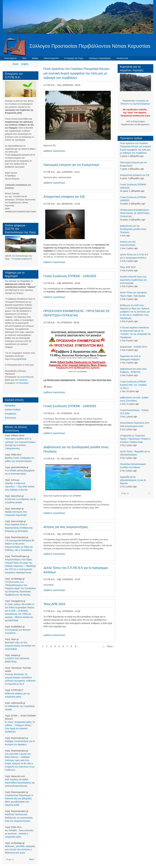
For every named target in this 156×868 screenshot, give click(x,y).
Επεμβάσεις (11, 414)
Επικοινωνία (122, 58)
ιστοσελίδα (25, 377)
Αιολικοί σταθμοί (13, 410)
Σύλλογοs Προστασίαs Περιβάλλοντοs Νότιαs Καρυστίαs (90, 46)
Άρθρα (35, 58)
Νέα (24, 58)
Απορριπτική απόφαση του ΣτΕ (135, 175)
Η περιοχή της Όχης (74, 58)
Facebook (23, 380)
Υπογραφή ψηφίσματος (22, 259)
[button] (78, 115)
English (25, 64)
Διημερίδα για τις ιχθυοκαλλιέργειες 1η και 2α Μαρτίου (133, 480)
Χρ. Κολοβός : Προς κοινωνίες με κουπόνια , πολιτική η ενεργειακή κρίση (19, 834)
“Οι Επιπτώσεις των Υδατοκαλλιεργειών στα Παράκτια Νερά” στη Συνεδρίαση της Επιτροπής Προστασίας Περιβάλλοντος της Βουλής (20, 588)
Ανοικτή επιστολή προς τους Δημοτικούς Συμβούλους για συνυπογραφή (133, 280)
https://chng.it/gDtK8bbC (16, 359)
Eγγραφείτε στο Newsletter (17, 383)
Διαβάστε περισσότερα (54, 151)
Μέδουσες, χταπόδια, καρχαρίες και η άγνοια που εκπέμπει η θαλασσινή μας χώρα (20, 849)
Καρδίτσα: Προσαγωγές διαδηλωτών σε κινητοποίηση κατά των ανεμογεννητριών (19, 818)
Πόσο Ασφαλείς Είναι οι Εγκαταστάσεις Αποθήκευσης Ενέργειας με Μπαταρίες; (19, 528)
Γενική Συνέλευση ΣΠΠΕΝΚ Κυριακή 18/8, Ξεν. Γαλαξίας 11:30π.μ (133, 385)
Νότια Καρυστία (51, 58)
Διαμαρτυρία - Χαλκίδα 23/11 (134, 347)
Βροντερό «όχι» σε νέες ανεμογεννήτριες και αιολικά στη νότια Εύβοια (20, 646)
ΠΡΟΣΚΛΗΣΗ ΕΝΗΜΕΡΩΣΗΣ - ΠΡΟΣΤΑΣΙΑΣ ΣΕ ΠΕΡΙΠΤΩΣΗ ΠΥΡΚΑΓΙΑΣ (135, 213)
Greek (15, 64)
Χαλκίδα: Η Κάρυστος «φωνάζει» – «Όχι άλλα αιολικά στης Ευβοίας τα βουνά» (20, 487)
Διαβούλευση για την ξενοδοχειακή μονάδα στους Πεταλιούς (133, 229)
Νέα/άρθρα (10, 406)
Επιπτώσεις (11, 418)
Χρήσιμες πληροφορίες (100, 58)
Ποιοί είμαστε (11, 58)
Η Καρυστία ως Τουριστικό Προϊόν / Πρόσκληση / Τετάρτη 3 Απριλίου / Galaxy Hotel (135, 439)
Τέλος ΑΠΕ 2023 (128, 267)
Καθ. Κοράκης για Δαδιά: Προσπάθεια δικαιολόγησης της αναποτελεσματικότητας (20, 783)
